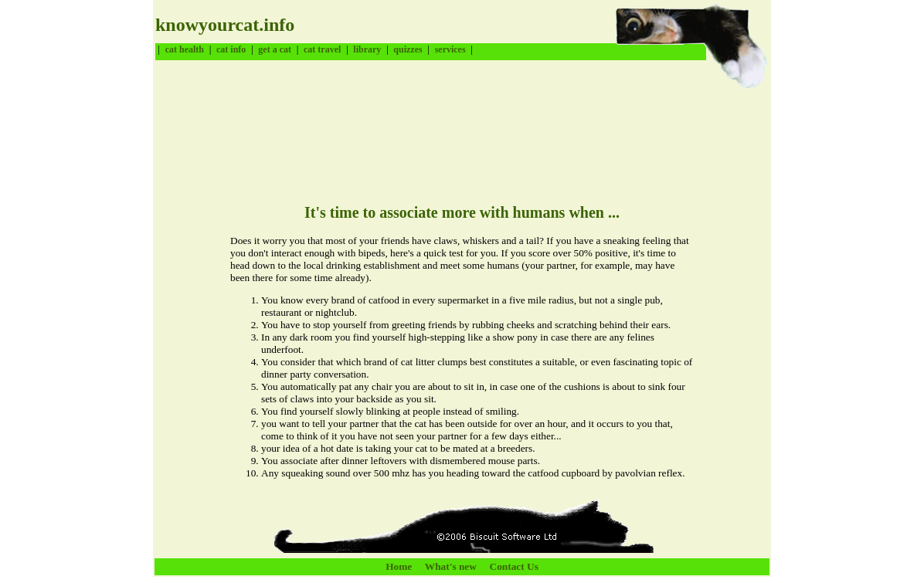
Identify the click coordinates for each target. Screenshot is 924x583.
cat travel (322, 49)
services (450, 49)
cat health (185, 49)
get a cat (275, 49)
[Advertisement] (437, 127)
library (367, 49)
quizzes (408, 49)
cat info (231, 49)
